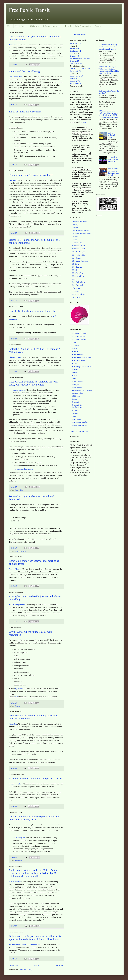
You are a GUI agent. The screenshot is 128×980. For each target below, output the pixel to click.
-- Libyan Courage (79, 336)
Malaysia (76, 385)
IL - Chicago (77, 258)
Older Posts (59, 965)
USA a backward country (111, 135)
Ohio (74, 279)
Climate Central (15, 357)
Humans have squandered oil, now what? (113, 159)
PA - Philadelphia (79, 282)
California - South (79, 249)
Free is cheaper (21, 26)
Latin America (77, 382)
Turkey (75, 416)
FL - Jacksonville (79, 255)
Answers (98, 26)
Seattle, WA (74, 78)
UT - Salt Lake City (79, 294)
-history (75, 225)
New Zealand (77, 388)
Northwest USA (78, 276)
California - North (79, 246)
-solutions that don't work (81, 234)
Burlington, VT (76, 51)
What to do (68, 26)
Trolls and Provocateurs (51, 26)
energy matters (19, 390)
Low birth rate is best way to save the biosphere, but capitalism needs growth (109, 47)
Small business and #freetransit (26, 112)
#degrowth (18, 551)
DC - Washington (79, 252)
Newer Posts (14, 965)
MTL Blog (13, 724)
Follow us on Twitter (78, 35)
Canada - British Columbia (82, 357)
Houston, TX (75, 61)
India (74, 379)
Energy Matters (15, 569)
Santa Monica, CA (77, 76)
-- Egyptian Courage (80, 333)
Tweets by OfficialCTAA (79, 431)
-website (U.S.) (78, 243)
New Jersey (76, 270)
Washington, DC (76, 83)
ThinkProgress (19, 838)
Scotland (75, 402)
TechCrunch (14, 45)
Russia (75, 399)
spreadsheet (20, 688)
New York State (78, 273)
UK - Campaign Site (80, 425)
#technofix (18, 861)
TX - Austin (77, 291)
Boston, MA (75, 48)
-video (75, 240)
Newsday (13, 180)
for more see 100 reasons (24, 469)
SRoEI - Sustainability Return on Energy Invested (36, 311)
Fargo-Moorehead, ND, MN (80, 58)
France (75, 373)
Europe (75, 370)
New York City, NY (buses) (80, 68)
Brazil (75, 348)
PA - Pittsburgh (78, 285)
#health (17, 706)
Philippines (76, 396)
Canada (75, 351)
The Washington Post (17, 605)
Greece (75, 376)
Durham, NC (75, 56)
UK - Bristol (77, 419)
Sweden (75, 410)
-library (75, 228)
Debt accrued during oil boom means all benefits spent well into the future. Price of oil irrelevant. (35, 938)
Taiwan (75, 413)
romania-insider (15, 784)
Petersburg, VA (76, 71)
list (17, 697)
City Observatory (16, 77)
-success (75, 237)
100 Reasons (35, 26)
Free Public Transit (29, 10)
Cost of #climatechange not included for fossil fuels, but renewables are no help (34, 383)
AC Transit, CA (76, 43)
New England (77, 267)
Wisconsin (76, 297)
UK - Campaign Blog (80, 422)
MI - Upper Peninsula (80, 261)
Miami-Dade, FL (76, 63)
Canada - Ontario (78, 360)
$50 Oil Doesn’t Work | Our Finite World (25, 944)
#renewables (19, 490)
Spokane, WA (75, 81)
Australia (76, 345)
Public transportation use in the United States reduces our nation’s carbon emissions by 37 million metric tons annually (33, 873)
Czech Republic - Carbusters (83, 367)
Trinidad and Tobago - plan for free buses (31, 175)
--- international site (79, 339)
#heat (24, 551)
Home (10, 26)
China (74, 364)
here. (84, 122)
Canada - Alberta (78, 354)
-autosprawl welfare (79, 222)
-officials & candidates (80, 231)
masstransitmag (15, 882)
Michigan (76, 264)
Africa (75, 342)
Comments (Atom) (25, 970)
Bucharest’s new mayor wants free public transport (36, 778)
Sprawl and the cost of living (24, 71)
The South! (76, 288)
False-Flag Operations (83, 26)
